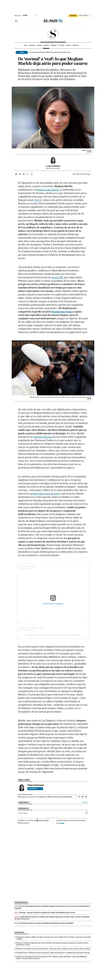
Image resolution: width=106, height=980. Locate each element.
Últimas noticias (21, 902)
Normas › (85, 802)
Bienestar (76, 45)
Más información (24, 823)
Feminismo (54, 45)
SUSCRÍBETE (73, 16)
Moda (26, 45)
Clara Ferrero (53, 166)
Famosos (46, 45)
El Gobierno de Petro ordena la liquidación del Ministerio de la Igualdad (46, 923)
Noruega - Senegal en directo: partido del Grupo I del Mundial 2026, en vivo (47, 913)
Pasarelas (32, 45)
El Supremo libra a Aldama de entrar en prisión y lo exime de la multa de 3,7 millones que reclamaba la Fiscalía (53, 953)
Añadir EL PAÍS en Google (83, 174)
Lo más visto (19, 932)
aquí (63, 823)
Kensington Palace (62, 312)
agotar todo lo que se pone (45, 494)
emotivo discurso (43, 437)
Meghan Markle (23, 813)
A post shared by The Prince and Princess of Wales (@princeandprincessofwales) (53, 635)
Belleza (39, 45)
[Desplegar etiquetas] (87, 813)
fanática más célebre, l (49, 190)
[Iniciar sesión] (85, 16)
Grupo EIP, (58, 277)
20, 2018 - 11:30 (53, 168)
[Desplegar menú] (16, 21)
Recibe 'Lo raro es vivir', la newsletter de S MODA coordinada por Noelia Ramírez (47, 797)
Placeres (61, 45)
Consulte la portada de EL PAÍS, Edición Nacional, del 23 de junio (50, 52)
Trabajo (68, 45)
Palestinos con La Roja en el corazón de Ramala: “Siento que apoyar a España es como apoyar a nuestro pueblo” (53, 949)
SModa (53, 34)
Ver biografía (35, 789)
